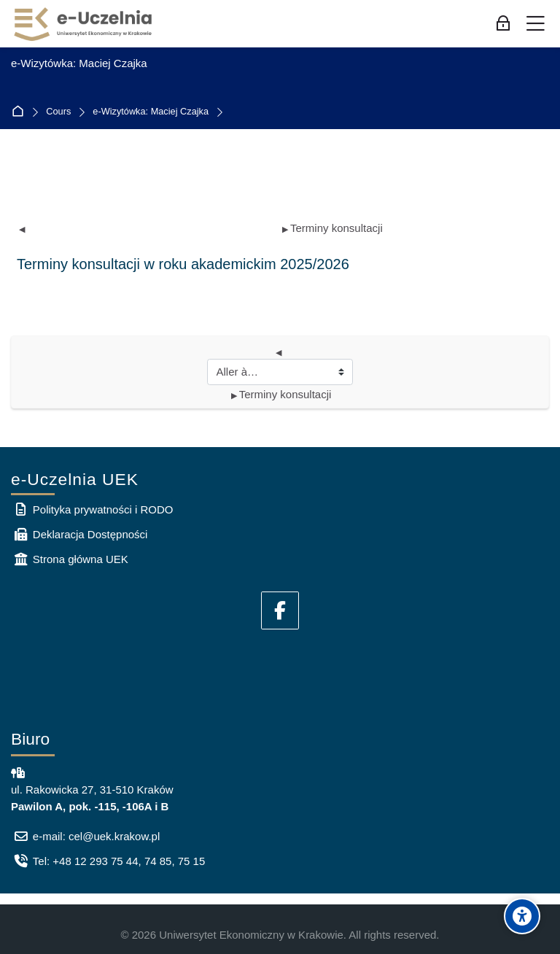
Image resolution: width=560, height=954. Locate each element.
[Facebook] (280, 610)
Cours (58, 112)
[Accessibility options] (522, 916)
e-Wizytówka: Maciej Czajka (151, 112)
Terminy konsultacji (332, 228)
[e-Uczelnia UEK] (84, 24)
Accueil (21, 112)
